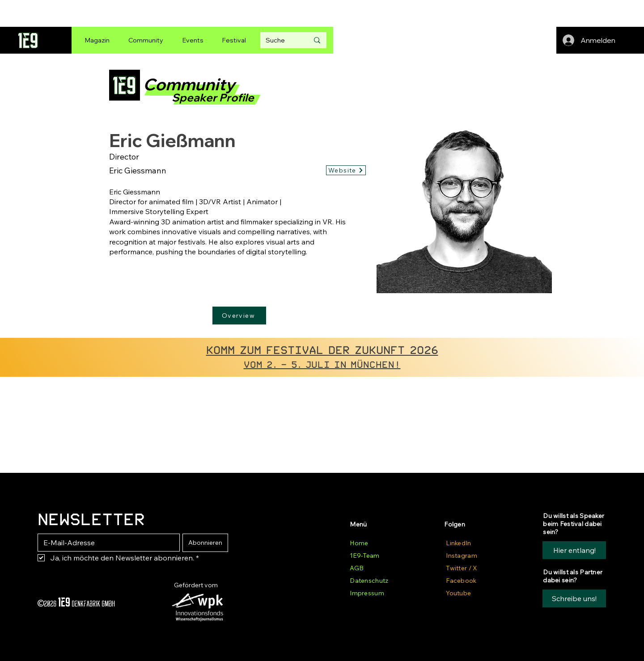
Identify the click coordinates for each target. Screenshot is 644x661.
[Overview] (239, 316)
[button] (574, 598)
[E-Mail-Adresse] (106, 543)
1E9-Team (364, 556)
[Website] (346, 170)
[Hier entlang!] (574, 550)
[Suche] (280, 40)
